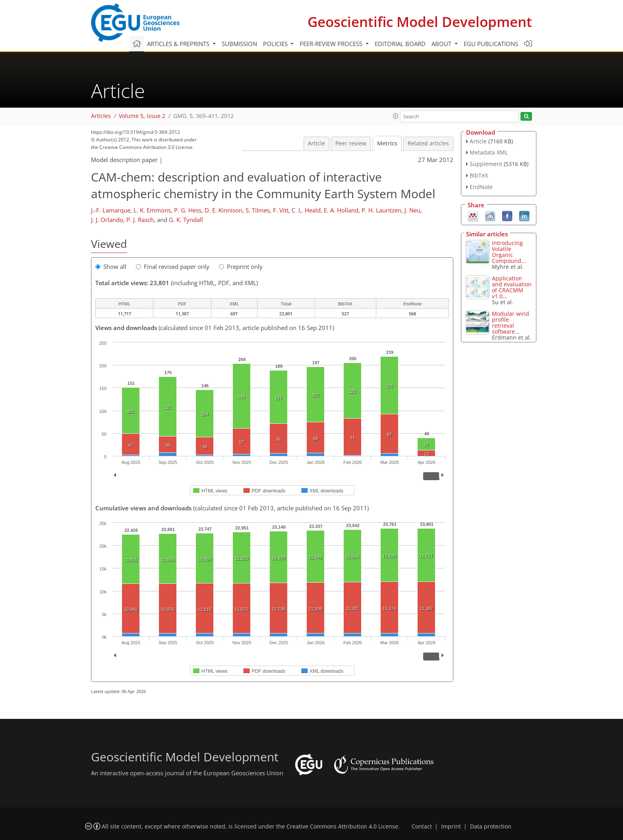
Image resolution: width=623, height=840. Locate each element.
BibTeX (479, 175)
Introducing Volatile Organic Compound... (509, 252)
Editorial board (400, 44)
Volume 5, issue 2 (142, 116)
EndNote (481, 187)
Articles (101, 116)
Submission (239, 44)
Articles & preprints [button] (179, 44)
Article (316, 143)
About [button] (442, 44)
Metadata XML (489, 152)
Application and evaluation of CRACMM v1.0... (512, 287)
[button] (396, 116)
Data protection (491, 826)
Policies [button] (276, 44)
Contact (422, 826)
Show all (111, 266)
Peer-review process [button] (332, 44)
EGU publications (491, 44)
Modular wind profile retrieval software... (511, 322)
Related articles (428, 143)
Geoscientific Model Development (420, 22)
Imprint (451, 826)
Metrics (387, 143)
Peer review (351, 143)
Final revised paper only (173, 266)
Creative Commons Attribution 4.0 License (342, 826)
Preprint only (241, 266)
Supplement (486, 164)
